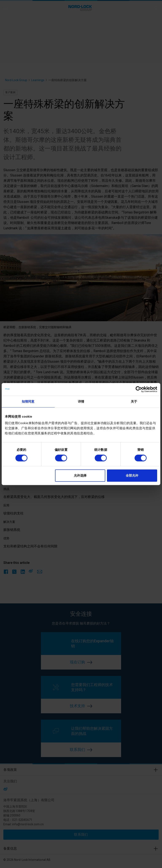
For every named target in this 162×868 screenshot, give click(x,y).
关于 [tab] (134, 401)
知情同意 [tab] (28, 401)
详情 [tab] (81, 401)
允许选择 (80, 475)
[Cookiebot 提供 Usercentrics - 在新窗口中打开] (139, 389)
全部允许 (132, 475)
